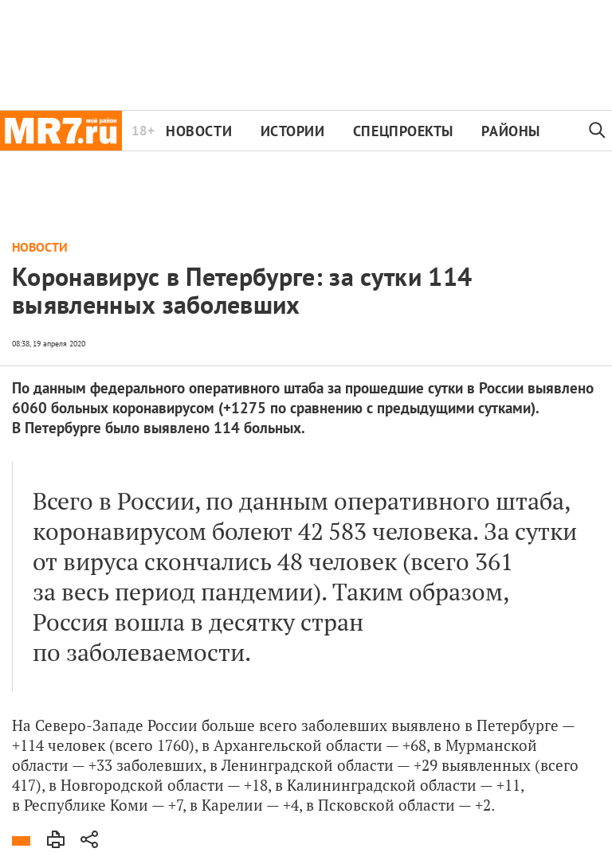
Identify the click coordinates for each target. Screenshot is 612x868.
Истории (293, 131)
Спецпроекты (403, 131)
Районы (510, 131)
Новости (199, 131)
